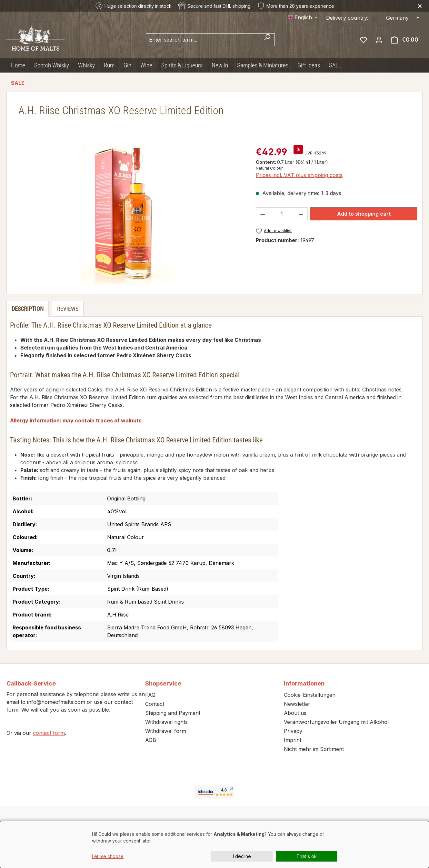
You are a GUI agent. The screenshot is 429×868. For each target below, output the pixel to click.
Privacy (293, 731)
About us (295, 713)
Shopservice (163, 683)
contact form (49, 733)
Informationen (304, 683)
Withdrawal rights (166, 722)
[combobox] (203, 40)
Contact (155, 704)
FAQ (150, 695)
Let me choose (108, 856)
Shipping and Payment (173, 713)
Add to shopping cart (364, 214)
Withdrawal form (166, 731)
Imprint (293, 740)
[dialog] (214, 844)
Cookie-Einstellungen (310, 695)
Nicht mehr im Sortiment (314, 749)
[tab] (28, 309)
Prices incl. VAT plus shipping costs (299, 175)
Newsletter (297, 704)
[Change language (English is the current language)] (303, 17)
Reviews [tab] (68, 309)
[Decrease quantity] (263, 214)
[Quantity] (282, 214)
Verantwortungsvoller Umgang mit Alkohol (336, 722)
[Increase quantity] (301, 214)
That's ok (307, 856)
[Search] (267, 40)
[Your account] (379, 40)
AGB (151, 740)
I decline (242, 856)
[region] (127, 214)
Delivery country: (347, 18)
